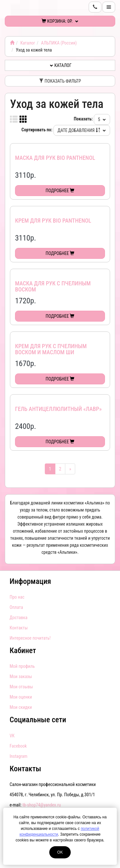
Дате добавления (82, 130)
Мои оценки (21, 697)
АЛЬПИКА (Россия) (59, 43)
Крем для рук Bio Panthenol (53, 221)
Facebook (18, 746)
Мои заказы (21, 676)
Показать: (83, 119)
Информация (30, 581)
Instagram (19, 756)
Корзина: (60, 21)
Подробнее (60, 191)
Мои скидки (21, 707)
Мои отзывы (21, 687)
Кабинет (23, 651)
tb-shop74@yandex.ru (42, 805)
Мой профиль (22, 666)
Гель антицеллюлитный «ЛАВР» (58, 409)
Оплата (16, 607)
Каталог (28, 43)
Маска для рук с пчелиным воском (53, 287)
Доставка (19, 618)
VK (12, 736)
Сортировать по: (37, 130)
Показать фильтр (60, 81)
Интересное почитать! (30, 638)
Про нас (17, 597)
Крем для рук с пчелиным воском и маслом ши (51, 349)
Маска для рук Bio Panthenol (55, 158)
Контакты (19, 628)
